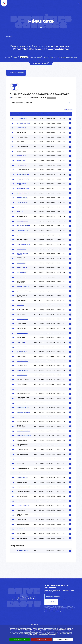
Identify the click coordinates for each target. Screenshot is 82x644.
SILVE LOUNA (21, 344)
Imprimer (68, 112)
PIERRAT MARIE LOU (23, 289)
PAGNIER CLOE (22, 167)
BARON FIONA (21, 251)
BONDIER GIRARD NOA (24, 438)
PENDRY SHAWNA (22, 363)
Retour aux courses (16, 75)
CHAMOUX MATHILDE (23, 228)
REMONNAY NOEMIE (23, 191)
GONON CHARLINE (23, 372)
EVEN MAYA (20, 214)
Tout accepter (20, 639)
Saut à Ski (55, 59)
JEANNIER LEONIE (23, 553)
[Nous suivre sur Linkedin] (38, 597)
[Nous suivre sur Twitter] (16, 597)
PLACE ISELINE (22, 354)
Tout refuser (41, 639)
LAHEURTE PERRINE (23, 508)
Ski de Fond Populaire (37, 59)
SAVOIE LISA (21, 163)
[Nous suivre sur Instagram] (24, 597)
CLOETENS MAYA (22, 121)
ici (61, 608)
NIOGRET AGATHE (22, 480)
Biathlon (17, 59)
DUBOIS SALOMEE (22, 223)
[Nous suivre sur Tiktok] (31, 597)
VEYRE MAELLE (22, 130)
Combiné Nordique (65, 59)
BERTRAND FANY (22, 275)
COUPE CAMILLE (22, 270)
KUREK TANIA (21, 265)
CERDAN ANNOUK (22, 205)
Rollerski (47, 59)
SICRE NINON (21, 531)
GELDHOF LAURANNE (23, 489)
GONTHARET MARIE (23, 410)
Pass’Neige (37, 624)
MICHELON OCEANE (23, 177)
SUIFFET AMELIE (22, 200)
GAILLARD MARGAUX (23, 414)
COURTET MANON (22, 335)
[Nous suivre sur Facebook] (9, 597)
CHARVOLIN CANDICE (24, 433)
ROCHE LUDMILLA (22, 321)
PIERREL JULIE (22, 158)
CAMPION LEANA (22, 377)
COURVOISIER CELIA (23, 247)
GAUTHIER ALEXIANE (24, 125)
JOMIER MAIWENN (23, 195)
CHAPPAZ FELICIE (23, 233)
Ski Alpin (10, 59)
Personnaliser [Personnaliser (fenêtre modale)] (63, 639)
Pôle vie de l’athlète (61, 624)
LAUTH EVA (20, 307)
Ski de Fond (25, 59)
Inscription (70, 599)
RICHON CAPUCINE (23, 181)
